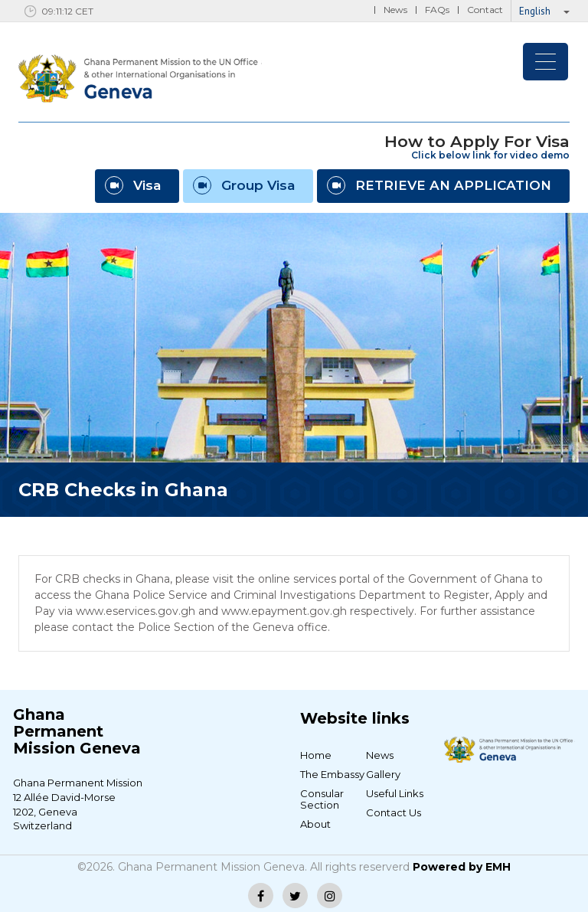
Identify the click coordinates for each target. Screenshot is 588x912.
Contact (485, 10)
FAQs (437, 10)
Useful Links (395, 793)
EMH (498, 867)
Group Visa (244, 185)
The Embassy (332, 774)
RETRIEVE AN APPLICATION (439, 185)
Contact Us (394, 812)
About (315, 824)
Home (316, 755)
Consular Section (322, 799)
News (395, 10)
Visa (133, 185)
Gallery (383, 774)
